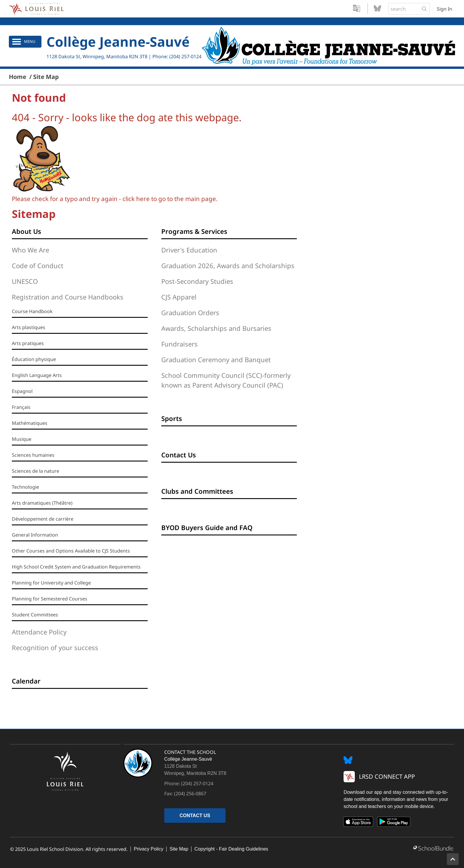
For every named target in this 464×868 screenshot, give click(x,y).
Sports (172, 418)
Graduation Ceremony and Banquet (216, 359)
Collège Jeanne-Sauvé (118, 42)
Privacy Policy (149, 849)
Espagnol (22, 391)
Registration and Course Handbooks (68, 297)
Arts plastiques (29, 327)
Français (21, 407)
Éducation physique (34, 359)
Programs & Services (194, 231)
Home (18, 77)
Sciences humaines (33, 455)
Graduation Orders (190, 312)
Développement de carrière (43, 519)
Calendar (26, 681)
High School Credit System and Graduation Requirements (76, 567)
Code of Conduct (38, 265)
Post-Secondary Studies (197, 281)
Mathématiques (30, 423)
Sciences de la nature (36, 471)
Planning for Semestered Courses (50, 599)
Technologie (25, 487)
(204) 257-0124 (185, 56)
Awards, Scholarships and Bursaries (216, 328)
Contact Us (179, 455)
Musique (22, 439)
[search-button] (424, 9)
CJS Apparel (179, 297)
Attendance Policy (39, 632)
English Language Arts (37, 375)
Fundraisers (179, 344)
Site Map (179, 849)
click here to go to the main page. (170, 199)
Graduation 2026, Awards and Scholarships (228, 265)
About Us (26, 231)
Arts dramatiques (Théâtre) (42, 503)
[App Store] (358, 823)
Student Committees (35, 615)
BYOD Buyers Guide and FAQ (207, 527)
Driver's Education (189, 250)
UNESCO (25, 281)
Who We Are (30, 250)
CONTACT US (195, 816)
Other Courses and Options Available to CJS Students (71, 551)
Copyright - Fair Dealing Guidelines (231, 849)
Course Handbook (32, 311)
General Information (35, 535)
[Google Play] (394, 823)
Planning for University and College (51, 583)
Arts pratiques (28, 343)
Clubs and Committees (197, 491)
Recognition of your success (55, 647)
